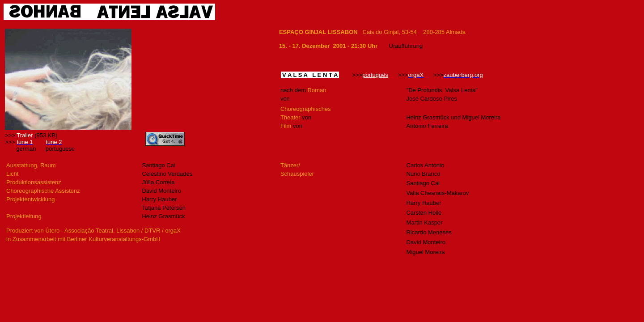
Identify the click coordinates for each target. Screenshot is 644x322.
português (375, 75)
